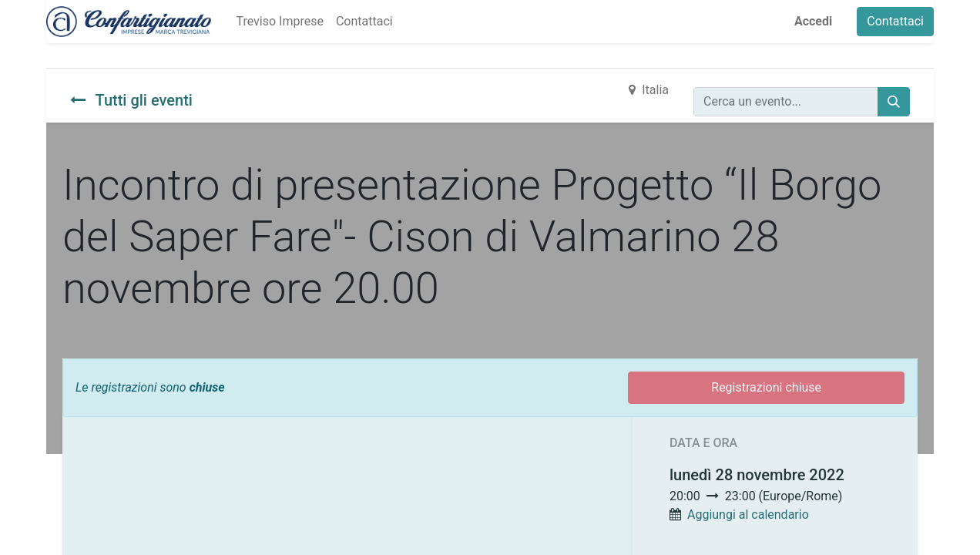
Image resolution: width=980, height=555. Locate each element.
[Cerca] (894, 102)
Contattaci (895, 21)
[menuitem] (279, 22)
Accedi (813, 21)
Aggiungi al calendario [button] (748, 515)
